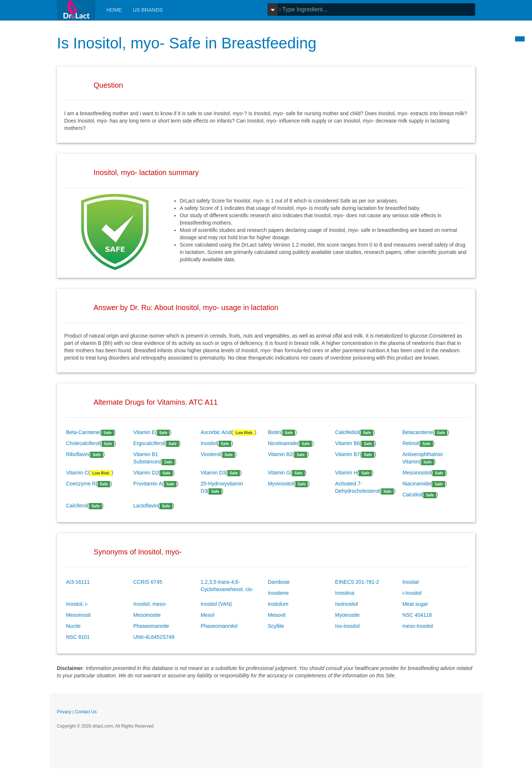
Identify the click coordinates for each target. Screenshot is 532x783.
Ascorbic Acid (216, 432)
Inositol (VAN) (216, 604)
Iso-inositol (347, 626)
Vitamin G (279, 473)
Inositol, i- (77, 604)
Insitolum (278, 604)
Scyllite (276, 626)
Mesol (207, 615)
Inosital (411, 582)
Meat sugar (415, 604)
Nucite (73, 626)
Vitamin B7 (347, 454)
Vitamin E (144, 432)
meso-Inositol (418, 626)
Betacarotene (418, 432)
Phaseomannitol (219, 626)
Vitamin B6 (347, 443)
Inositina (345, 593)
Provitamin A (148, 484)
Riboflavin (77, 454)
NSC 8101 (78, 637)
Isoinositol (346, 604)
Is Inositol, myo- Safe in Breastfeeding (187, 43)
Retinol (411, 443)
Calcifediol (347, 432)
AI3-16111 (78, 582)
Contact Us (86, 712)
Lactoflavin (145, 506)
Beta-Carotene (83, 432)
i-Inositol (412, 593)
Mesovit (277, 615)
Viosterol (211, 454)
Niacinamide (417, 484)
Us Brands (148, 10)
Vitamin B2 (280, 454)
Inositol (209, 443)
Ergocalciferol (149, 443)
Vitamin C (77, 473)
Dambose (279, 582)
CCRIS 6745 (148, 582)
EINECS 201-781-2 (357, 582)
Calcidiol (412, 495)
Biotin (274, 432)
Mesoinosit (78, 615)
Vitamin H (346, 473)
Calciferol (77, 506)
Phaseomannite (151, 626)
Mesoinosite (147, 615)
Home (114, 10)
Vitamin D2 (146, 473)
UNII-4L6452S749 (154, 637)
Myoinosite (347, 615)
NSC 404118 (417, 615)
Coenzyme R (81, 484)
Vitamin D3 (213, 473)
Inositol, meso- (150, 604)
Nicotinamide (283, 443)
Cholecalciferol (83, 443)
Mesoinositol (417, 473)
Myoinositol (281, 484)
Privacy (64, 712)
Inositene (278, 593)
